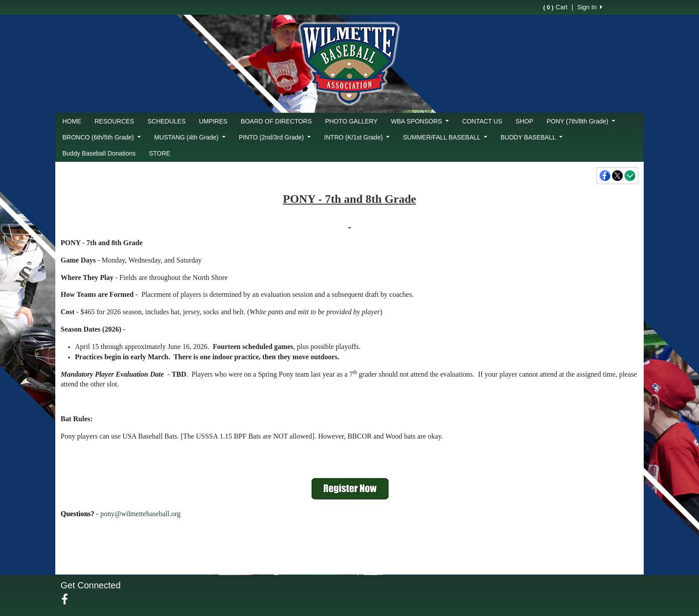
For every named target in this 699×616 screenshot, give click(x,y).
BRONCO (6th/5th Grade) (102, 137)
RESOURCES (114, 121)
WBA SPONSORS (420, 121)
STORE (160, 153)
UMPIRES (213, 121)
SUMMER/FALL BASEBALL (445, 137)
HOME (72, 121)
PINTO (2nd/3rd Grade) (275, 137)
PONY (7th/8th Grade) (581, 121)
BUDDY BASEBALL (532, 137)
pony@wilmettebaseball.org (140, 514)
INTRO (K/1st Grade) (357, 137)
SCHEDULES (167, 121)
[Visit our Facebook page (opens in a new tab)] (68, 600)
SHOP (525, 121)
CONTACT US (482, 121)
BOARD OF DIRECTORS (276, 121)
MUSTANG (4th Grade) (190, 137)
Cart (555, 7)
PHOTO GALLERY (351, 121)
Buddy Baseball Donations (99, 153)
